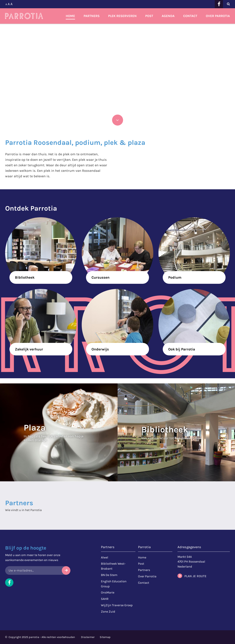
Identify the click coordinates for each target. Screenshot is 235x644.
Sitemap (105, 637)
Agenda (168, 16)
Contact (190, 16)
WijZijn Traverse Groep (117, 605)
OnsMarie (108, 592)
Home (70, 16)
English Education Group (114, 584)
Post (149, 16)
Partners (92, 16)
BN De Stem (109, 575)
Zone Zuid (108, 612)
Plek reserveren (122, 16)
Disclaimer (88, 637)
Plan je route (195, 576)
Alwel (105, 557)
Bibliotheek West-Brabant (113, 566)
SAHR (105, 599)
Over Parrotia (218, 16)
